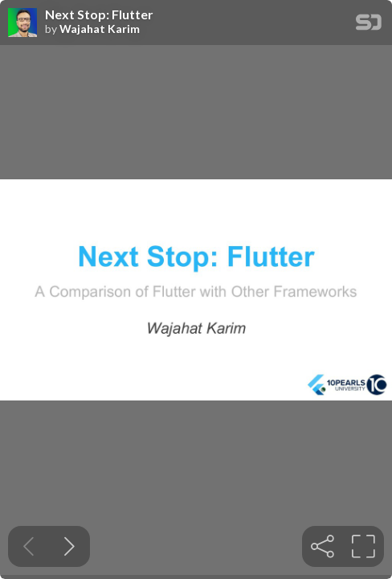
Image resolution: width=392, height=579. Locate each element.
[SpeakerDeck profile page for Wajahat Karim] (22, 23)
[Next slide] (69, 546)
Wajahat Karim (100, 29)
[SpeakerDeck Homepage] (369, 25)
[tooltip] (323, 546)
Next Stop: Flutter (99, 14)
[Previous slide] (29, 546)
